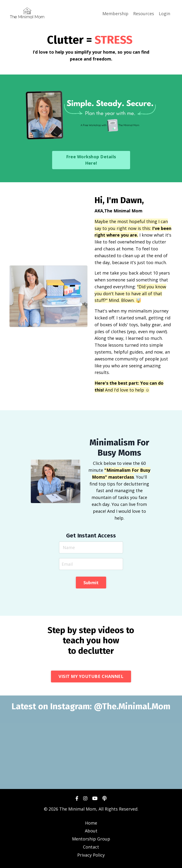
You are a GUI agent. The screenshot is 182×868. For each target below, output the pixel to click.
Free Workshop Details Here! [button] (91, 160)
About (91, 831)
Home (91, 823)
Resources (144, 14)
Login (164, 14)
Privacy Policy (91, 855)
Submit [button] (91, 583)
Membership (115, 14)
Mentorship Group (91, 839)
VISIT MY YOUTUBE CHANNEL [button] (91, 676)
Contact (91, 847)
